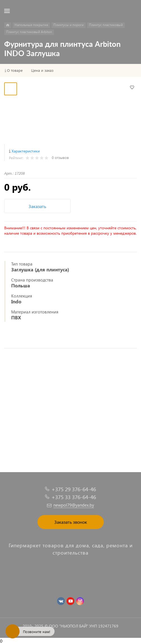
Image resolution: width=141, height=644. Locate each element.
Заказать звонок (71, 522)
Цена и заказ (42, 70)
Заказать (37, 206)
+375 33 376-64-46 (74, 497)
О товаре (15, 70)
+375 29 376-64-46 (74, 489)
